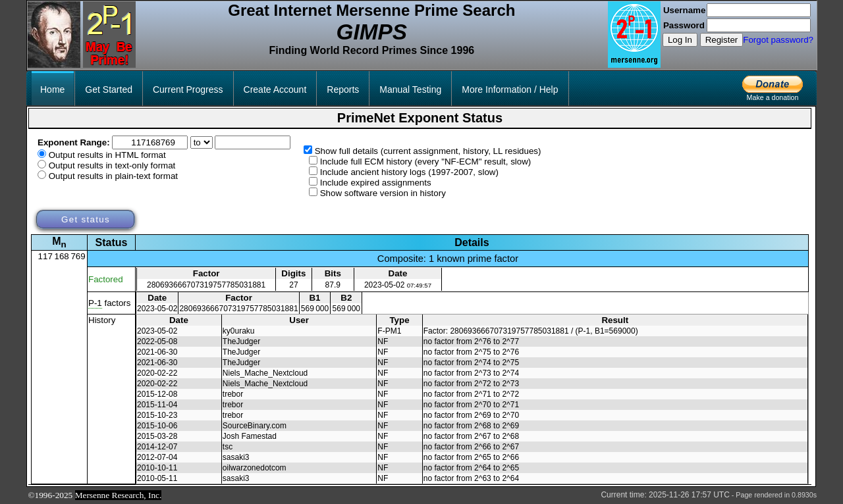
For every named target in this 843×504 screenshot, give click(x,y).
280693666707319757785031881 (206, 285)
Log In (680, 40)
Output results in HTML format (107, 155)
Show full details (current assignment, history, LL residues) (428, 151)
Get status (86, 219)
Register (722, 40)
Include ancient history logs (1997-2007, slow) (409, 172)
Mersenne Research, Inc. (119, 495)
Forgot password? (778, 40)
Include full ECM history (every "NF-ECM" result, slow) (426, 162)
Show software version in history (383, 193)
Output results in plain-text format (113, 176)
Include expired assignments (376, 183)
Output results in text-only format (112, 165)
